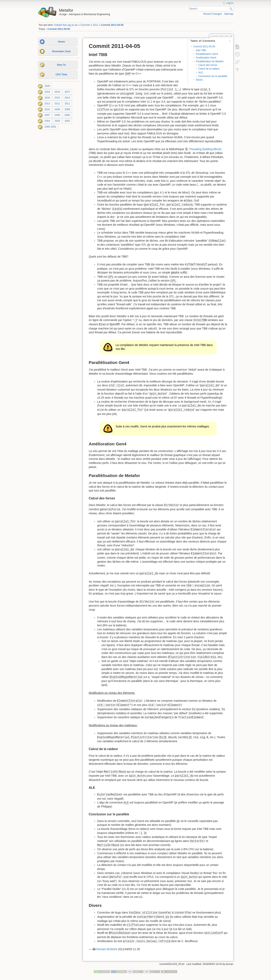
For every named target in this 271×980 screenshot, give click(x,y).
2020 (47, 86)
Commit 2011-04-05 (112, 25)
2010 (47, 109)
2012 (57, 104)
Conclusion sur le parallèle (213, 76)
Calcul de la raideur (209, 69)
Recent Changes (213, 14)
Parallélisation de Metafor (210, 61)
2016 (47, 98)
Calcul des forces (208, 65)
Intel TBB (201, 50)
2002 (67, 121)
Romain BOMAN (107, 949)
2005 (67, 115)
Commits (85, 25)
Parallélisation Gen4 (207, 54)
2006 (57, 115)
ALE (201, 73)
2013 (47, 104)
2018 (57, 92)
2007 (47, 115)
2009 (57, 109)
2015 (57, 98)
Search (231, 9)
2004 (47, 121)
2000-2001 (51, 127)
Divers (199, 80)
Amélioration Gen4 (206, 58)
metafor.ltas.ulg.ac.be (66, 25)
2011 (95, 25)
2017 (67, 92)
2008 (67, 109)
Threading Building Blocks (205, 149)
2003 (57, 121)
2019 (47, 92)
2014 (67, 98)
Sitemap (229, 14)
